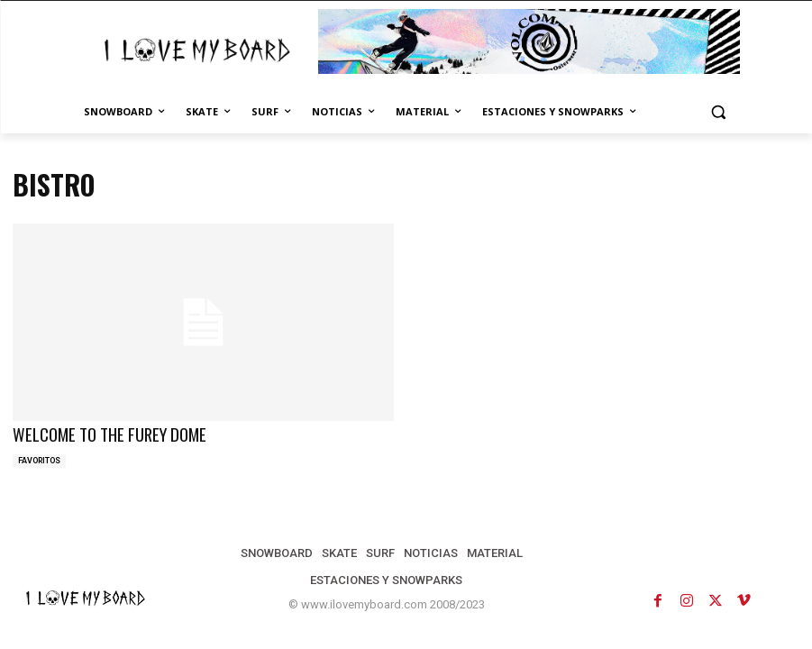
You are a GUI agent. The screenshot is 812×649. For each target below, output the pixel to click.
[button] (719, 112)
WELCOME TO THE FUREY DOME (102, 433)
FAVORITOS (39, 459)
